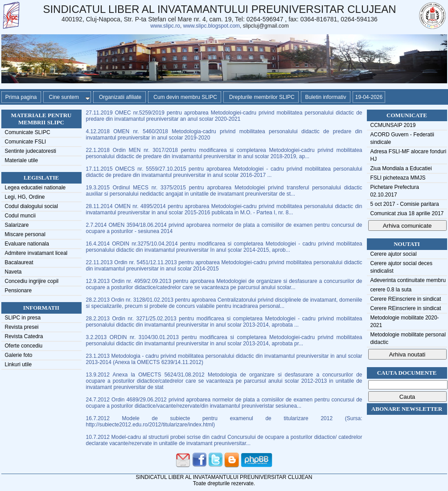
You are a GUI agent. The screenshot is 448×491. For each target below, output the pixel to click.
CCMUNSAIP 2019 (393, 125)
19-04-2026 (369, 97)
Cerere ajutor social (394, 254)
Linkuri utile (18, 364)
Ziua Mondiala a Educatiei (401, 168)
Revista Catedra (24, 336)
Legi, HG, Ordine (25, 197)
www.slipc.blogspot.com (212, 26)
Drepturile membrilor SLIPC (261, 97)
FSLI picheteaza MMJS (398, 178)
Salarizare (17, 225)
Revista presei (22, 327)
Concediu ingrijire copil (32, 281)
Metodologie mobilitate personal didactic (408, 338)
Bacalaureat (19, 262)
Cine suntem (68, 97)
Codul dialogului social (31, 206)
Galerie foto (19, 355)
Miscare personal (25, 234)
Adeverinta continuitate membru (408, 280)
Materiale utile (22, 160)
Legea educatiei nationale (35, 188)
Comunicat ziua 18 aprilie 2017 (407, 213)
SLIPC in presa (23, 318)
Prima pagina (21, 97)
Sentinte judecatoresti (31, 151)
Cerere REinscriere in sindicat (406, 299)
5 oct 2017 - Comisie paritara (405, 204)
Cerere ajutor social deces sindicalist (401, 267)
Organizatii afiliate (119, 97)
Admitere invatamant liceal (36, 253)
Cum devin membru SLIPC (185, 97)
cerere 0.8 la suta (391, 290)
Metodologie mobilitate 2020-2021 (405, 321)
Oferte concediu (24, 346)
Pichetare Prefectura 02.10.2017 (395, 191)
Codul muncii (20, 216)
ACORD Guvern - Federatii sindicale (402, 138)
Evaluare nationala (27, 244)
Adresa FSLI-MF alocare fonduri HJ (409, 155)
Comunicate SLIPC (28, 132)
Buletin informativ (326, 97)
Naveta (13, 272)
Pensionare (18, 291)
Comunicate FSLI (26, 142)
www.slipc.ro (165, 26)
